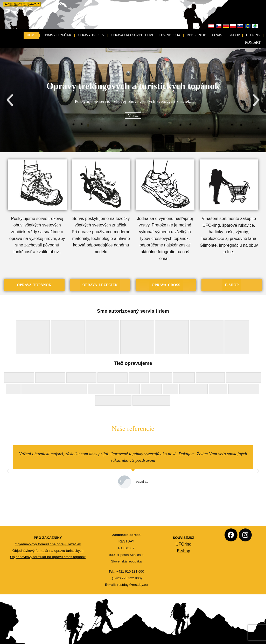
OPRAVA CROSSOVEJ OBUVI (132, 35)
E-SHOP (234, 35)
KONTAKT (253, 42)
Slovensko (240, 26)
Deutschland (226, 26)
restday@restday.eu (133, 585)
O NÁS (217, 35)
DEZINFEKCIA (170, 35)
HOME (31, 35)
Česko (219, 26)
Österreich (211, 26)
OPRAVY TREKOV (91, 35)
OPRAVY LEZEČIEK (57, 35)
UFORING (253, 35)
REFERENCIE (196, 35)
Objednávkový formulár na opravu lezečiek (48, 544)
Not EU (255, 26)
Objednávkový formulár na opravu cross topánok (48, 557)
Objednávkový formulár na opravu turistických (48, 551)
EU (248, 26)
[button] (10, 100)
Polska (233, 26)
